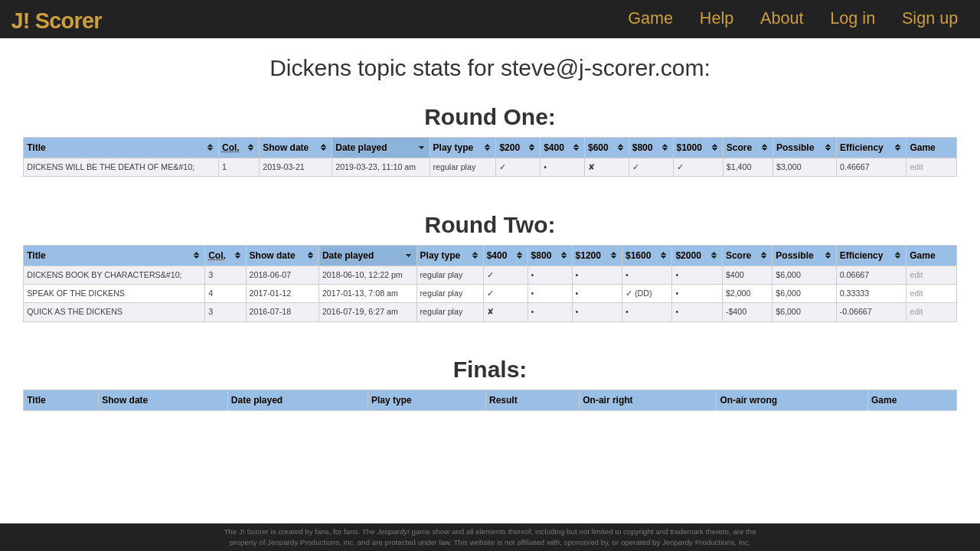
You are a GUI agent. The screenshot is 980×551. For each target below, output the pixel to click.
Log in (853, 18)
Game (650, 18)
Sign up (930, 18)
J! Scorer (56, 21)
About (782, 18)
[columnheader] (121, 147)
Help (717, 18)
